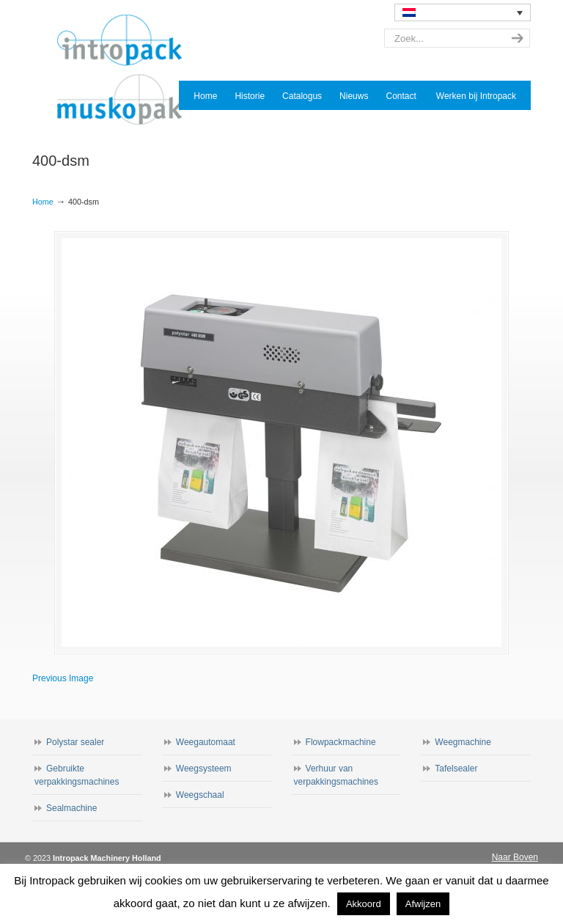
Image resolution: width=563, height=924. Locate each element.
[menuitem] (463, 12)
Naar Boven (515, 857)
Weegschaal (200, 795)
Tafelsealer (456, 769)
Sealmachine (71, 808)
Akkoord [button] (364, 904)
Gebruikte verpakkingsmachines (77, 775)
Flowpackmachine (341, 742)
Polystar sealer (75, 742)
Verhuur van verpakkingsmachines (336, 775)
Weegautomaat (206, 742)
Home (43, 202)
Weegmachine (463, 742)
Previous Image (63, 678)
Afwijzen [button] (423, 904)
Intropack (126, 70)
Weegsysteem (204, 769)
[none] (463, 12)
